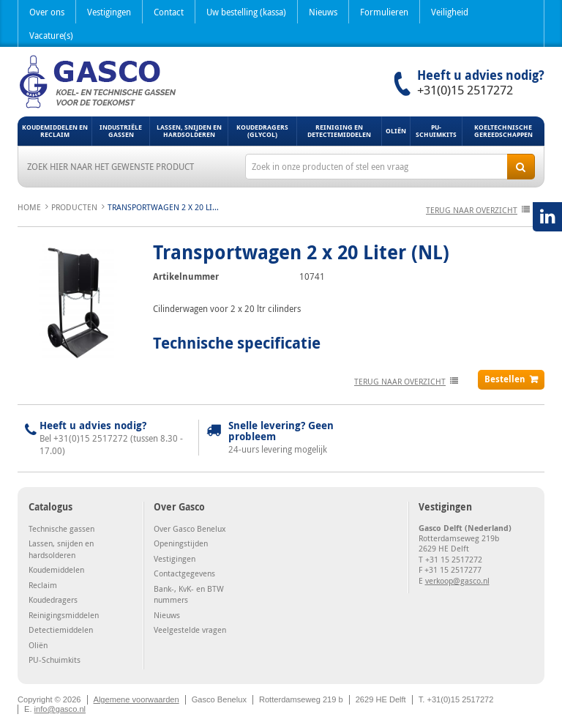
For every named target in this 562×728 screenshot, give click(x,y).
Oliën (396, 131)
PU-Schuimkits (436, 131)
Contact (169, 12)
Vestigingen (109, 12)
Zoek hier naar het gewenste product (110, 166)
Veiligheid (450, 12)
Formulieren (384, 12)
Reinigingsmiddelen (64, 615)
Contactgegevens (184, 573)
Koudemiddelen (56, 569)
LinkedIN (547, 217)
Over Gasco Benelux (190, 528)
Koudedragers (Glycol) (262, 131)
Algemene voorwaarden (136, 699)
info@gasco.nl (60, 709)
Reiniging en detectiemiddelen (339, 131)
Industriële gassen (121, 131)
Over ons (47, 12)
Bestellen (505, 379)
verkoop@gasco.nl (457, 580)
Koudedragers (53, 599)
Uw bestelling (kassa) (246, 12)
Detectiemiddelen (61, 629)
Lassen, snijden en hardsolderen (189, 131)
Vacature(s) (51, 35)
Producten (74, 207)
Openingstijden (181, 543)
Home (29, 207)
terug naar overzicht (472, 210)
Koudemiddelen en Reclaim (55, 131)
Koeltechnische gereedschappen (503, 131)
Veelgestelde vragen (190, 629)
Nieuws (323, 12)
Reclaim (43, 585)
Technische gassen (61, 528)
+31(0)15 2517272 (465, 90)
